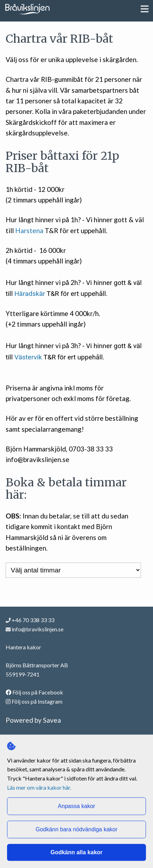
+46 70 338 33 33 (30, 620)
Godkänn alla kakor (76, 852)
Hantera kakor (23, 647)
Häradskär (30, 294)
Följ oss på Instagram (34, 701)
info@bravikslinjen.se (38, 629)
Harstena (29, 230)
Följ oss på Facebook (34, 692)
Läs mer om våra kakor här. (39, 787)
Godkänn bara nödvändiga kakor (76, 829)
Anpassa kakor (76, 806)
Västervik (28, 357)
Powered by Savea (33, 720)
